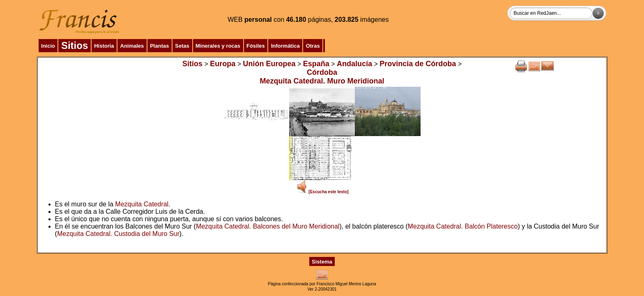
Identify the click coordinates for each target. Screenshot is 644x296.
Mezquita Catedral (142, 204)
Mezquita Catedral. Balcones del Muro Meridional (268, 226)
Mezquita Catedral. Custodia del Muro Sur (118, 234)
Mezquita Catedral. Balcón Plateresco (463, 226)
